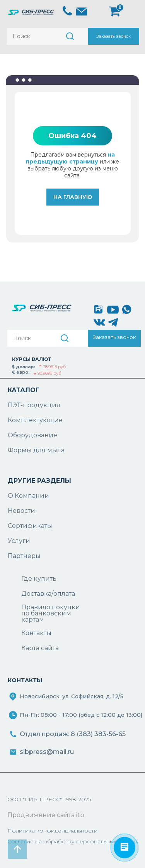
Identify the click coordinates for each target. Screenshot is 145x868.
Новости (21, 511)
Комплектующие (35, 420)
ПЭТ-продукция (34, 405)
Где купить (39, 579)
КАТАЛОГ (24, 390)
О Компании (28, 496)
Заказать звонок (113, 36)
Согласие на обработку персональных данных (73, 841)
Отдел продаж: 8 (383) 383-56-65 (73, 734)
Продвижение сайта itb (46, 815)
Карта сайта (40, 648)
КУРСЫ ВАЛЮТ (32, 359)
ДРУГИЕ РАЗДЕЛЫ (39, 481)
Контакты (36, 633)
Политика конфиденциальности (52, 831)
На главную (73, 197)
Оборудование (32, 435)
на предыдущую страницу (70, 158)
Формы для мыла (36, 450)
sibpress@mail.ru (47, 752)
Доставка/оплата (48, 594)
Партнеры (24, 556)
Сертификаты (30, 526)
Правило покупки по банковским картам (51, 613)
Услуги (19, 541)
